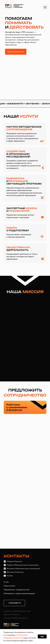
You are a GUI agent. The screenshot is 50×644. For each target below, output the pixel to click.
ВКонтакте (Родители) (15, 572)
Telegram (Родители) (14, 561)
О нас (6, 582)
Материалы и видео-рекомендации (19, 593)
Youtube (10, 576)
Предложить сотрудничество (17, 590)
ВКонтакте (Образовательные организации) (23, 569)
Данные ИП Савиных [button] (12, 615)
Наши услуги (9, 586)
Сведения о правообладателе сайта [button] (17, 611)
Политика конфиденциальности (16, 618)
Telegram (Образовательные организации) (23, 565)
